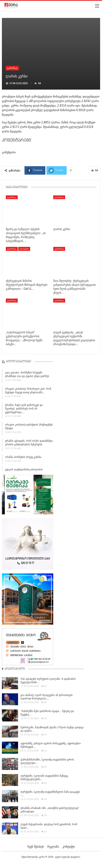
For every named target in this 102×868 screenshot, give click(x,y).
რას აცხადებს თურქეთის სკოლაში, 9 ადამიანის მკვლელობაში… (48, 681)
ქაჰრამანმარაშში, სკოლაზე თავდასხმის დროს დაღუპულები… (47, 761)
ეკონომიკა (12, 68)
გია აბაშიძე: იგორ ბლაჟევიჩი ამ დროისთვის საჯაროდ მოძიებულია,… (47, 697)
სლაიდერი (24, 249)
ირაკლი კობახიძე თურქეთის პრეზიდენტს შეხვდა (29, 427)
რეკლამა (53, 846)
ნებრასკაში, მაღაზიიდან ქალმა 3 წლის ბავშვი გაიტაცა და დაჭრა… (52, 729)
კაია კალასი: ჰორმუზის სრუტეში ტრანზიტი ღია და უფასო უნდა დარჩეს (27, 375)
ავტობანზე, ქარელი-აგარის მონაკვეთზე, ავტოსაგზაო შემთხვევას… (51, 745)
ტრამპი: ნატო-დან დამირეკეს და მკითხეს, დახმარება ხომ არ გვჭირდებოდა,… (24, 409)
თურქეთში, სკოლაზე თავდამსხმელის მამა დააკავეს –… (50, 793)
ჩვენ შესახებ (36, 846)
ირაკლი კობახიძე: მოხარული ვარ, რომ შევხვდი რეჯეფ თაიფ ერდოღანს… (28, 391)
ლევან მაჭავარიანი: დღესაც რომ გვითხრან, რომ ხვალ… (49, 826)
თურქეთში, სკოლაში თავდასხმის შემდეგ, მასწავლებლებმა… (45, 777)
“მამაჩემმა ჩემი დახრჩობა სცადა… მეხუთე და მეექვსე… (47, 713)
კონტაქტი (69, 846)
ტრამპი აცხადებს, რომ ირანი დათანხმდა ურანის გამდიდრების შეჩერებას (29, 444)
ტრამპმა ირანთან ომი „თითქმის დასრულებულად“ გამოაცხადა (50, 810)
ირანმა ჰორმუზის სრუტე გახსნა (23, 458)
